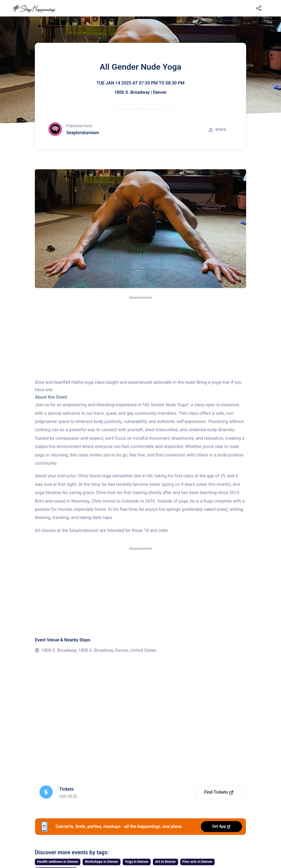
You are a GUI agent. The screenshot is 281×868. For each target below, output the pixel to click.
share (217, 129)
